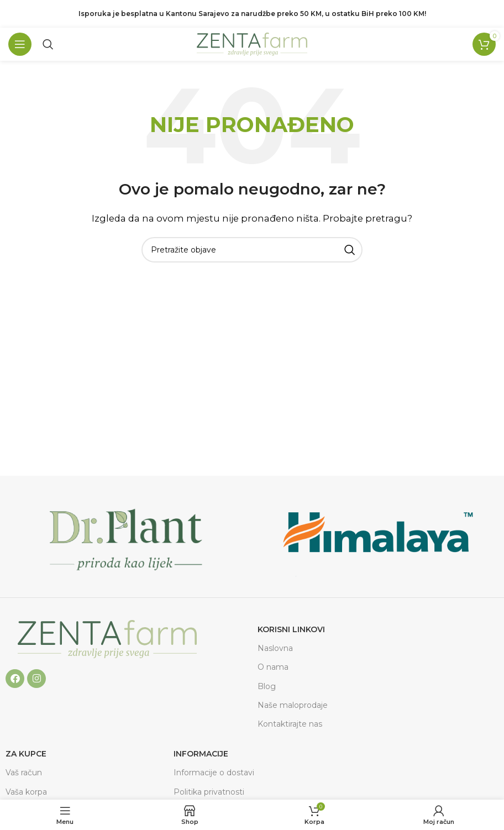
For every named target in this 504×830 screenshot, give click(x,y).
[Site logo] (252, 43)
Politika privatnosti (209, 792)
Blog (267, 686)
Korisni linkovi (291, 629)
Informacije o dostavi (214, 773)
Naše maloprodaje (293, 705)
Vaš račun (24, 773)
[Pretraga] (48, 44)
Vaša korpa (26, 792)
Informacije (201, 754)
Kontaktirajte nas (290, 724)
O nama (273, 667)
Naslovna (275, 648)
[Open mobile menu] (20, 44)
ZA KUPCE (26, 754)
